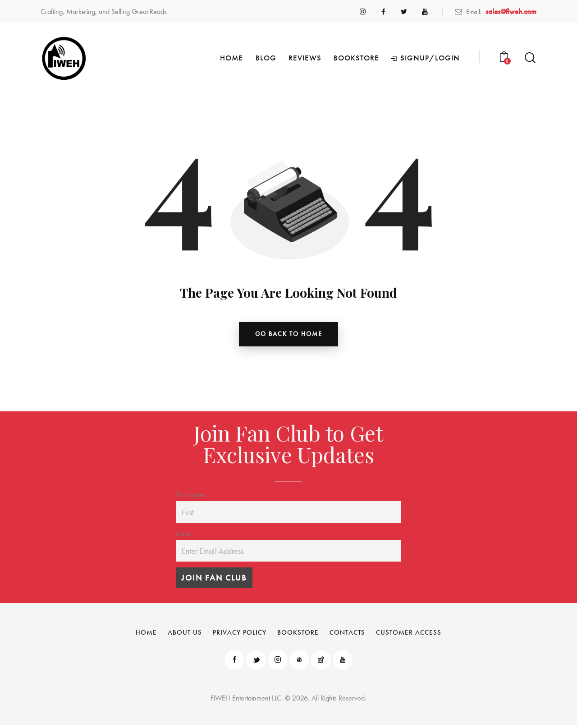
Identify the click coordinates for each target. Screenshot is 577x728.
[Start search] (530, 58)
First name (190, 497)
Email (183, 536)
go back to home (289, 335)
